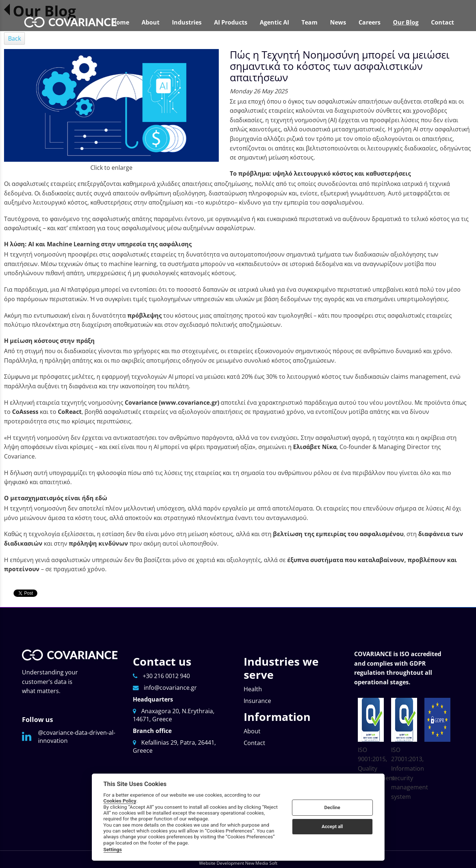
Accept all (332, 826)
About (252, 731)
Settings (113, 849)
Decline (332, 807)
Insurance (257, 701)
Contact (254, 743)
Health (253, 689)
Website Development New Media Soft (238, 863)
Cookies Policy (120, 801)
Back (14, 38)
